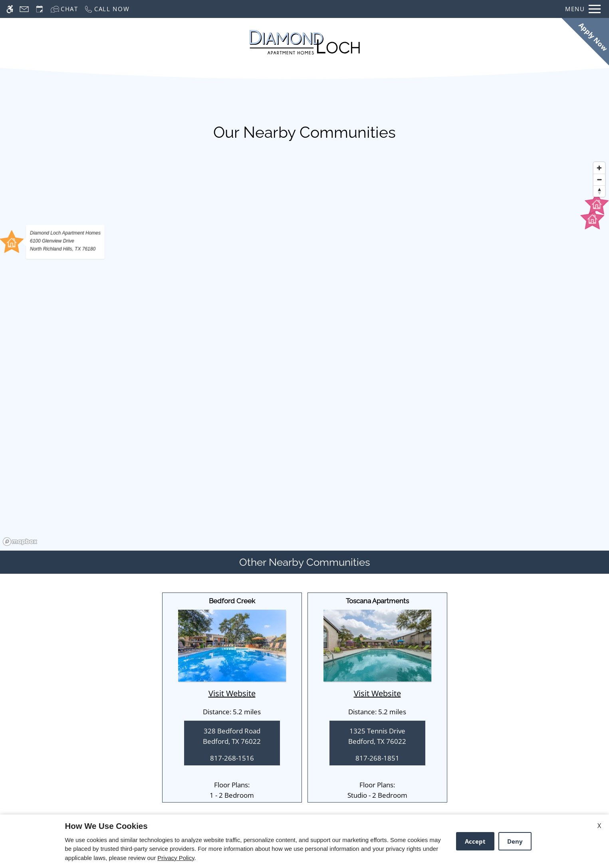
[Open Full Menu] (583, 9)
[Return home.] (305, 42)
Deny (515, 841)
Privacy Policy (176, 858)
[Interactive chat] (64, 9)
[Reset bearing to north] (599, 191)
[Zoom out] (599, 179)
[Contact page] (24, 9)
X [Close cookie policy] (599, 826)
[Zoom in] (599, 168)
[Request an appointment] (40, 9)
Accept (475, 841)
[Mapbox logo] (20, 542)
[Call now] (107, 9)
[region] (304, 353)
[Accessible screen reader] (10, 9)
